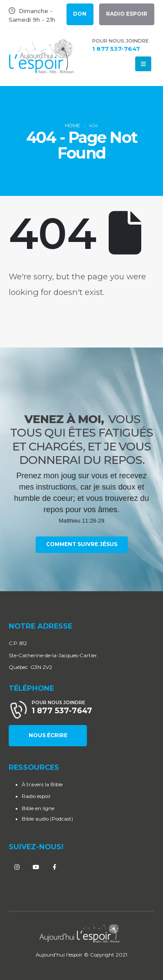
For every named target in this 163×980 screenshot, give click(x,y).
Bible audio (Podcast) (47, 819)
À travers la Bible (42, 785)
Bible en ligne (38, 808)
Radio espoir (36, 796)
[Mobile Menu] (143, 64)
